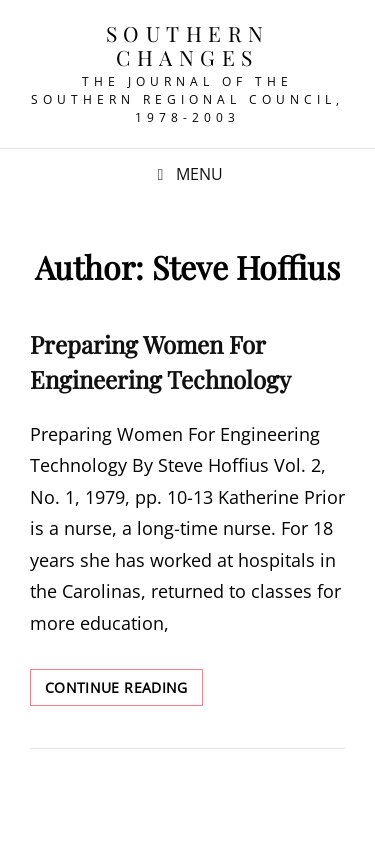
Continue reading (124, 691)
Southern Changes (188, 45)
